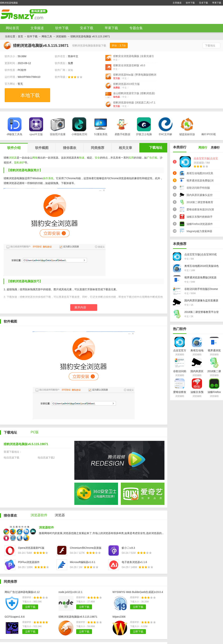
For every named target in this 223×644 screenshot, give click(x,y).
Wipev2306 (119, 617)
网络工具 (47, 36)
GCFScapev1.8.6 (15, 617)
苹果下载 (217, 3)
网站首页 (12, 28)
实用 (131, 158)
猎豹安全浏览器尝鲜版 (129, 65)
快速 (82, 158)
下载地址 (210, 45)
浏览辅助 (61, 36)
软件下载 (190, 3)
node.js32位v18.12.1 (70, 592)
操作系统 (48, 178)
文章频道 (177, 3)
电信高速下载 (12, 458)
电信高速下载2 (46, 458)
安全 (97, 158)
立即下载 (30, 607)
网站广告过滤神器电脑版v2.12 (22, 592)
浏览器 (13, 158)
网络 (35, 158)
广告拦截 (152, 158)
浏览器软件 (46, 527)
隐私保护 (19, 162)
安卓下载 (203, 3)
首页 (20, 36)
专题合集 (136, 28)
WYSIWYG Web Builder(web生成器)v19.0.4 (138, 592)
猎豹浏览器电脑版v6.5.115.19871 (78, 617)
